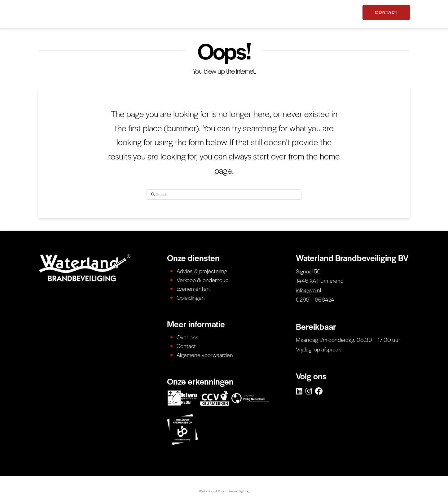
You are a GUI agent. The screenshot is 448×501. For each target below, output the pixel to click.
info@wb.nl (308, 290)
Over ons (187, 337)
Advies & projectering (202, 271)
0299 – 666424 (315, 299)
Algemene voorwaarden (205, 355)
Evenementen (193, 288)
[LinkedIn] (299, 391)
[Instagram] (309, 391)
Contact (186, 346)
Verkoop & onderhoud (203, 280)
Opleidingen (191, 297)
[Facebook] (319, 391)
